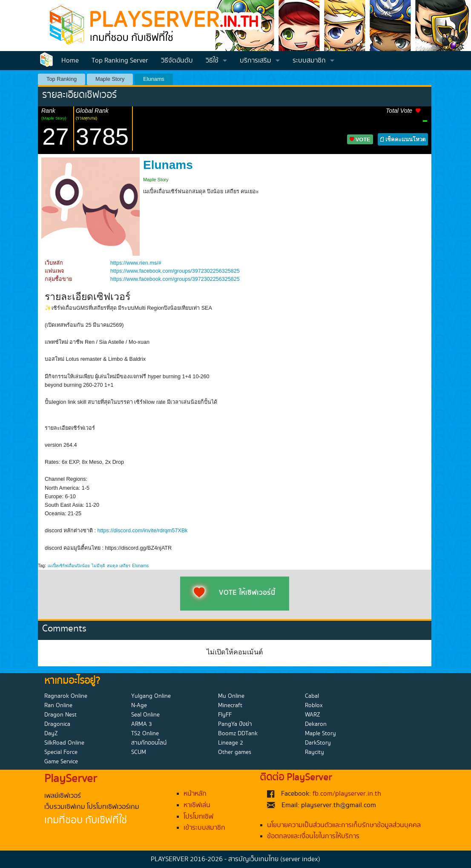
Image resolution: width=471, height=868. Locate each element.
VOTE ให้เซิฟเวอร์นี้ (235, 593)
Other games (235, 752)
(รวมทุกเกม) (87, 118)
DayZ (51, 734)
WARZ (313, 715)
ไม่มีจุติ (98, 566)
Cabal (312, 696)
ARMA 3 (142, 724)
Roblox (314, 705)
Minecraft (230, 705)
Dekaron (316, 724)
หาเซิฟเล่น (197, 805)
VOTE (360, 139)
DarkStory (318, 743)
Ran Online (58, 705)
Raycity (314, 752)
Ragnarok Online (66, 696)
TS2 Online (145, 734)
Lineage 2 (231, 743)
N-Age (139, 705)
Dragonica (57, 724)
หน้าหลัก (195, 794)
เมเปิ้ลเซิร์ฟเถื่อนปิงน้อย (69, 566)
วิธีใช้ (212, 61)
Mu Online (231, 696)
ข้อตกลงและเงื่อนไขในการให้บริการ (313, 836)
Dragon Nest (60, 715)
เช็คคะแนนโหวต (403, 139)
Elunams (154, 79)
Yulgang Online (151, 696)
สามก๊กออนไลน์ (149, 743)
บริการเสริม (256, 61)
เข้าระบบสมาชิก (204, 828)
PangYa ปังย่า (235, 724)
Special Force (61, 752)
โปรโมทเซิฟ (198, 817)
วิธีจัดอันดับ (177, 61)
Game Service (61, 762)
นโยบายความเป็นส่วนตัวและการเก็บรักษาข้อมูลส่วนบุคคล (344, 825)
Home (70, 61)
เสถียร (125, 566)
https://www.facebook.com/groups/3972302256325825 (175, 271)
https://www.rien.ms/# (136, 263)
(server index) (300, 859)
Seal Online (145, 715)
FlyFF (225, 715)
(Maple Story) (54, 118)
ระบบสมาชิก (309, 61)
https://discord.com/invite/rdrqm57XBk (143, 531)
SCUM (139, 752)
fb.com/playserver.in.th (347, 794)
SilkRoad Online (64, 743)
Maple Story (110, 79)
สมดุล (112, 566)
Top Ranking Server (120, 61)
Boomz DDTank (238, 734)
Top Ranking (62, 79)
